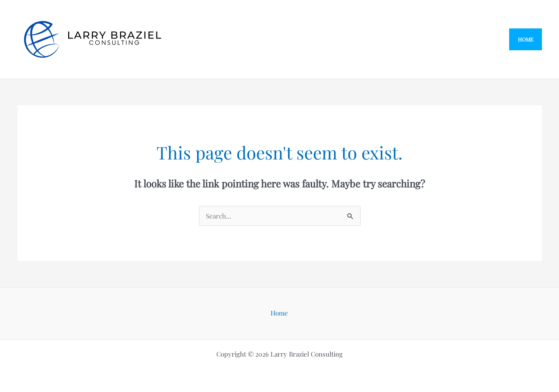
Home (279, 313)
